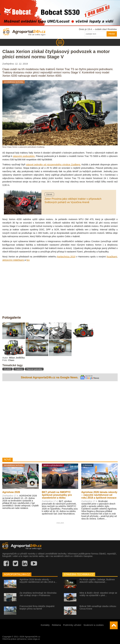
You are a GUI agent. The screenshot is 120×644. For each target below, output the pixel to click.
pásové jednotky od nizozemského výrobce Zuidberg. (53, 165)
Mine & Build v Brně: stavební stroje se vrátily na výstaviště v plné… (98, 594)
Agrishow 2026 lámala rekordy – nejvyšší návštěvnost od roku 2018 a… (38, 581)
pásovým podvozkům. (24, 156)
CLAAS (7, 369)
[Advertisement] (60, 419)
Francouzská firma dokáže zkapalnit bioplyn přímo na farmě (37, 607)
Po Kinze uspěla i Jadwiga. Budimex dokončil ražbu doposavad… (97, 581)
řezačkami (112, 257)
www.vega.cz (34, 639)
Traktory (19, 369)
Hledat (112, 34)
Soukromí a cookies (94, 625)
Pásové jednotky (34, 369)
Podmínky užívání (72, 625)
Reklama (56, 625)
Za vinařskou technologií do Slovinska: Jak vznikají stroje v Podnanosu (38, 594)
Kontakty (45, 625)
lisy (28, 260)
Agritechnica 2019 (66, 257)
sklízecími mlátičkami (13, 260)
